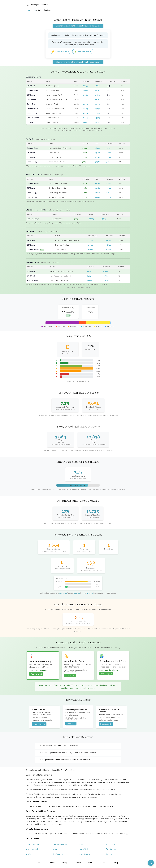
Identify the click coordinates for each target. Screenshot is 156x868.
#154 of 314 (63, 593)
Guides (52, 863)
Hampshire (31, 10)
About (40, 863)
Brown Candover (33, 845)
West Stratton (85, 854)
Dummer (109, 854)
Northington (110, 845)
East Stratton (111, 850)
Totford (82, 845)
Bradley (29, 854)
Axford (55, 850)
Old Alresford (58, 854)
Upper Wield (84, 850)
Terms (90, 863)
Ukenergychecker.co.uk (38, 5)
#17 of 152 (89, 593)
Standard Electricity (62, 52)
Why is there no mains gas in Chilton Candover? (59, 746)
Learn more (70, 676)
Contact (102, 863)
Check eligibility (39, 725)
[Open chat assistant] (151, 863)
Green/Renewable (86, 52)
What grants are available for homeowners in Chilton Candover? (65, 760)
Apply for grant (36, 674)
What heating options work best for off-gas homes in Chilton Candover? (69, 753)
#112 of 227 (76, 593)
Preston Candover (60, 845)
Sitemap (115, 863)
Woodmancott (32, 850)
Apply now (71, 724)
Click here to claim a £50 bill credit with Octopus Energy (78, 26)
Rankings (65, 863)
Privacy (78, 863)
